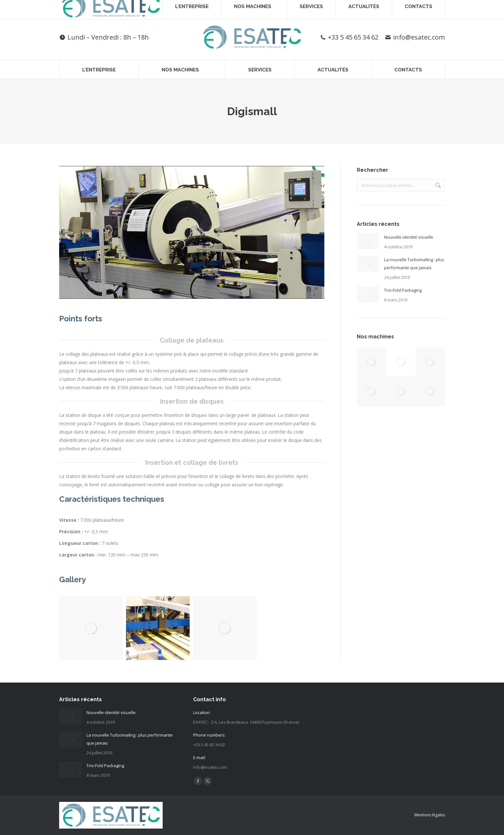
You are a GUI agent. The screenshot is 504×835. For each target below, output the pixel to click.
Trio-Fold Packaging (403, 290)
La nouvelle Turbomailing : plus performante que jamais (414, 264)
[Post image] (368, 241)
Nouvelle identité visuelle (409, 237)
